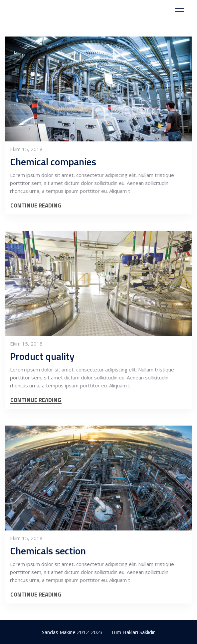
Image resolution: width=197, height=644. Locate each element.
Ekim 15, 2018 (26, 149)
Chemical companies (53, 162)
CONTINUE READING (36, 206)
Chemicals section (48, 551)
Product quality (42, 356)
